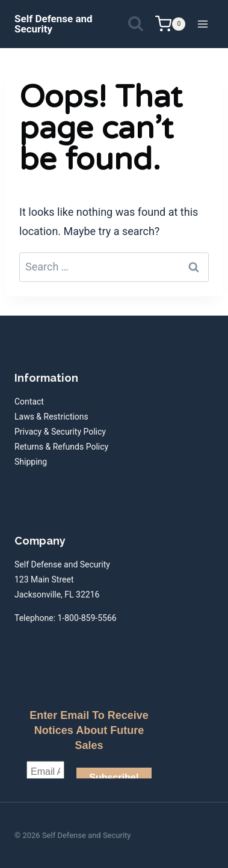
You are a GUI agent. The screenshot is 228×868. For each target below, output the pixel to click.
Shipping (31, 462)
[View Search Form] (136, 24)
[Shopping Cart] (170, 24)
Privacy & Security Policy (60, 432)
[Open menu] (202, 24)
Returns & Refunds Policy (61, 447)
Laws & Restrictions (51, 417)
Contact (29, 402)
